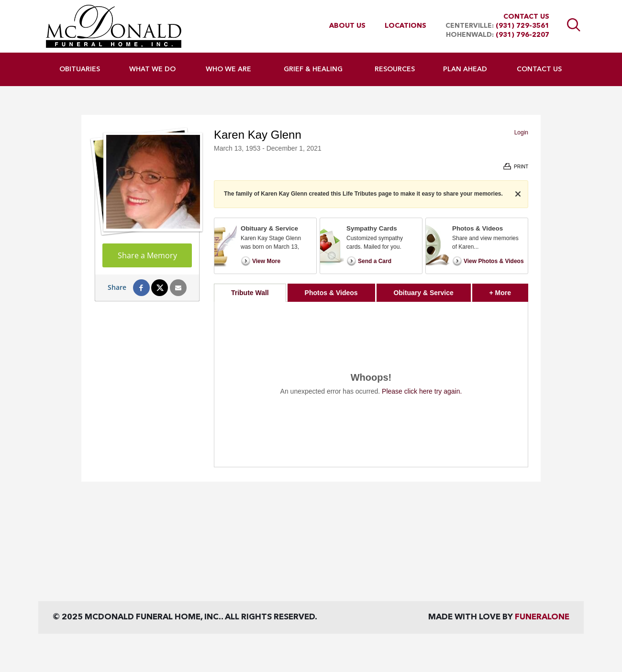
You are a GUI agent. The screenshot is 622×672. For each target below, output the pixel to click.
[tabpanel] (371, 384)
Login (521, 132)
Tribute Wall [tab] (250, 293)
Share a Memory (147, 255)
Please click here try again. (422, 391)
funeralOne (542, 617)
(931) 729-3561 (522, 26)
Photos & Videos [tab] (331, 293)
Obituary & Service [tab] (423, 293)
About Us (347, 26)
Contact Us (526, 17)
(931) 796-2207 (522, 35)
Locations (405, 26)
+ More (509, 290)
